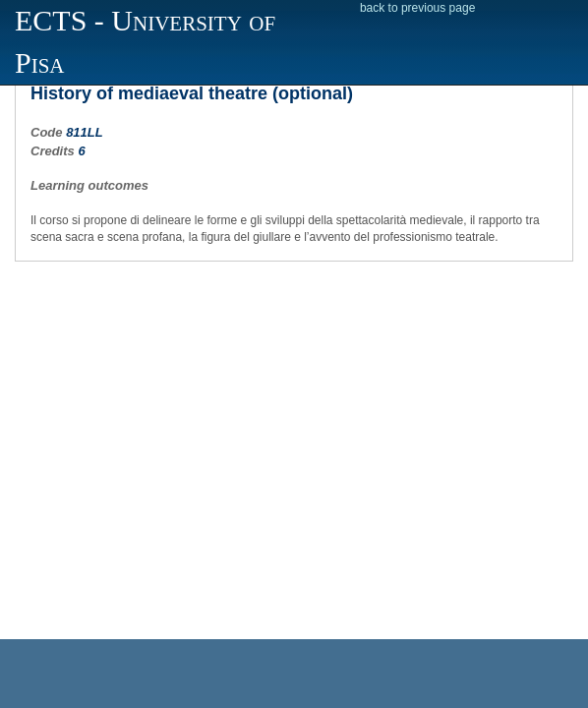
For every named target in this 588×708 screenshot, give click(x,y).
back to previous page (417, 8)
